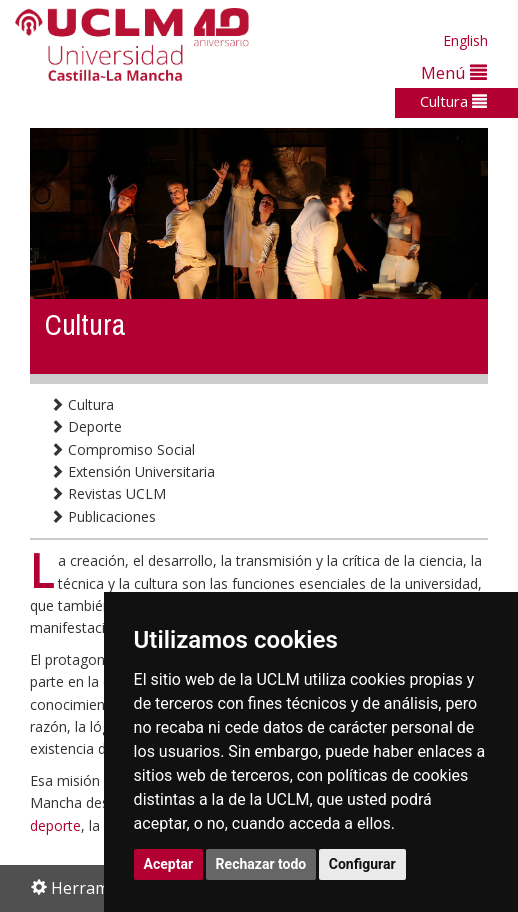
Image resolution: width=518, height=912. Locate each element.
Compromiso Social (122, 449)
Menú (454, 72)
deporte (55, 825)
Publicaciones (103, 516)
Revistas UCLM (108, 493)
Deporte (86, 426)
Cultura (453, 101)
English (465, 40)
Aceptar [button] (169, 864)
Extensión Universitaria (132, 471)
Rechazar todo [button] (261, 864)
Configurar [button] (362, 864)
